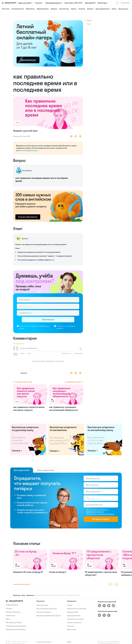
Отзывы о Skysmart (74, 623)
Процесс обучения (13, 612)
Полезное (82, 9)
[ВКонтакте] (99, 606)
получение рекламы (106, 514)
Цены (8, 619)
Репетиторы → (103, 3)
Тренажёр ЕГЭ (90, 3)
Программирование (103, 9)
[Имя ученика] (101, 485)
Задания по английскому (77, 609)
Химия (114, 9)
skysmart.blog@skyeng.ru (28, 150)
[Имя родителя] (48, 300)
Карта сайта (72, 629)
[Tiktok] (109, 615)
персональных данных (95, 512)
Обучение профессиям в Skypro (49, 616)
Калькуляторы (123, 9)
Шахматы (54, 9)
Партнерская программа (16, 629)
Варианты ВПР (73, 612)
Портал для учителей (75, 619)
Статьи (70, 605)
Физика (74, 9)
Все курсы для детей (14, 622)
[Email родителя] (48, 313)
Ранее (29, 353)
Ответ (89, 24)
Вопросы (90, 9)
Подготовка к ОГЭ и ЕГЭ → (74, 3)
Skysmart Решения (44, 612)
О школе (9, 608)
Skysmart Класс (42, 605)
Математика (30, 9)
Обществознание (43, 9)
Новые (15, 354)
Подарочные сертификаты (16, 626)
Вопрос (89, 20)
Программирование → (54, 3)
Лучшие (22, 353)
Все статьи (6, 9)
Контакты (71, 626)
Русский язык (64, 9)
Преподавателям (74, 616)
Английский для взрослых (47, 609)
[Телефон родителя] (48, 306)
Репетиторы (10, 615)
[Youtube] (104, 606)
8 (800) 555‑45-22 (12, 605)
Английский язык (18, 9)
